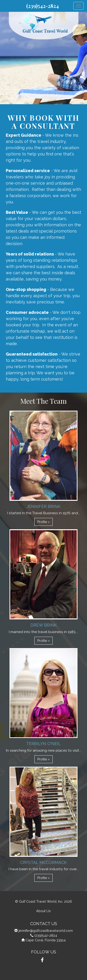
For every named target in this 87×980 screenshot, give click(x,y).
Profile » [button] (43, 522)
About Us (43, 911)
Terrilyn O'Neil (43, 744)
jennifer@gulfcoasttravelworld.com (46, 931)
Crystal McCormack (43, 862)
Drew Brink (44, 625)
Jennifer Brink (44, 506)
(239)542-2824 (43, 6)
